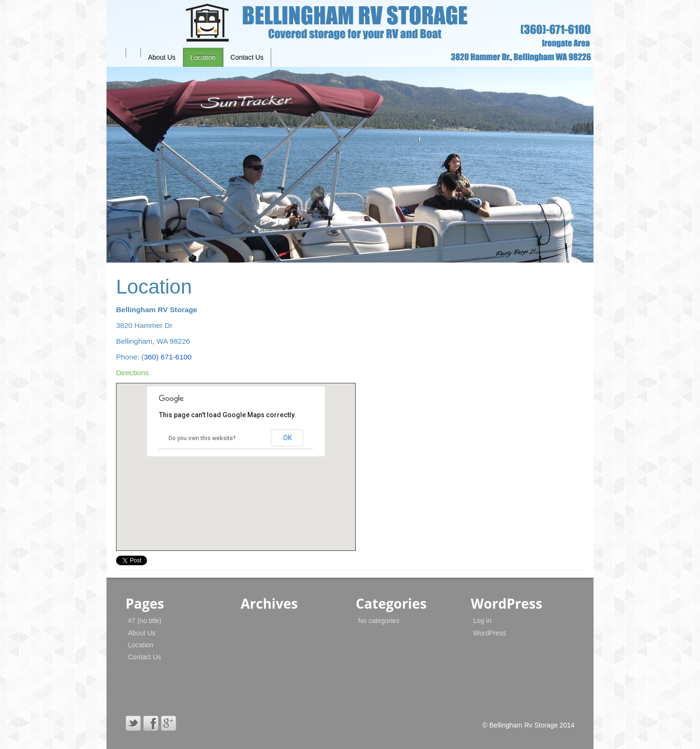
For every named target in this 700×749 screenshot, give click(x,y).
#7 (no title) (145, 621)
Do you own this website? (202, 438)
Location (203, 57)
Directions (132, 373)
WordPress (490, 633)
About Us (162, 57)
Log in (482, 621)
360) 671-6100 (168, 357)
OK (287, 438)
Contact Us (247, 57)
